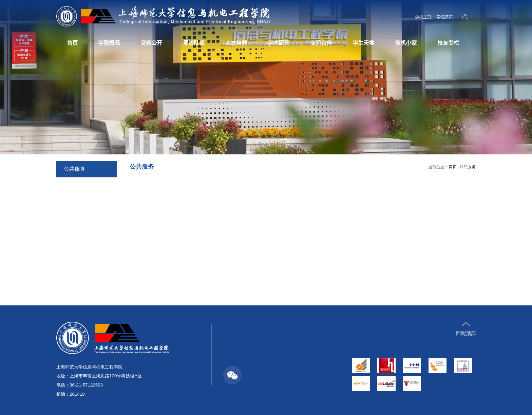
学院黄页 (445, 17)
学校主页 (423, 17)
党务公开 (151, 42)
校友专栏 (448, 42)
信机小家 (406, 42)
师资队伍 (194, 42)
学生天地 (363, 42)
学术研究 (279, 42)
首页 (72, 42)
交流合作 (321, 42)
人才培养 (236, 42)
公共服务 (468, 166)
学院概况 (109, 42)
